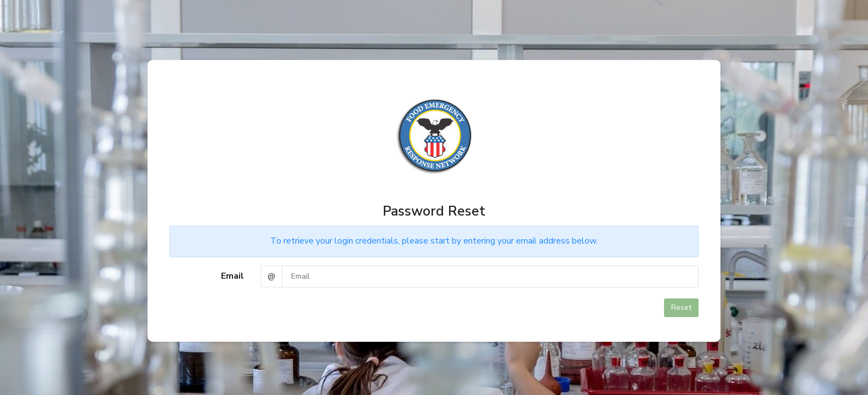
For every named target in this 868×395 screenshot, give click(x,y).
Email (232, 276)
